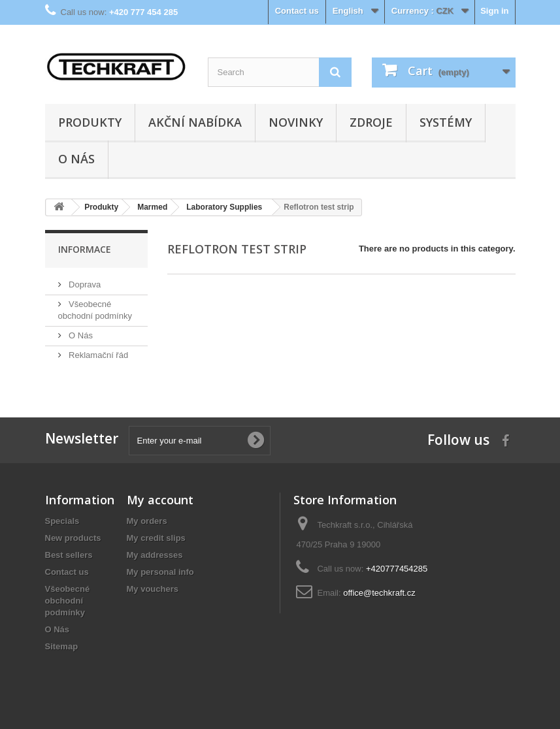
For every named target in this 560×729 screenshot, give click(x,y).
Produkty (90, 122)
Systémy (446, 122)
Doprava (84, 284)
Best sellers (69, 555)
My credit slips (156, 538)
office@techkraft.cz (379, 593)
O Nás (76, 159)
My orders (147, 521)
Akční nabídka (195, 122)
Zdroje (371, 122)
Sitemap (62, 646)
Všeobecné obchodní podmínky (68, 601)
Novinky (296, 122)
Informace (85, 249)
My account (160, 500)
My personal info (160, 572)
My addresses (155, 555)
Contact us (297, 11)
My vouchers (153, 589)
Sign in (494, 11)
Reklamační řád (98, 355)
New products (73, 538)
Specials (62, 521)
